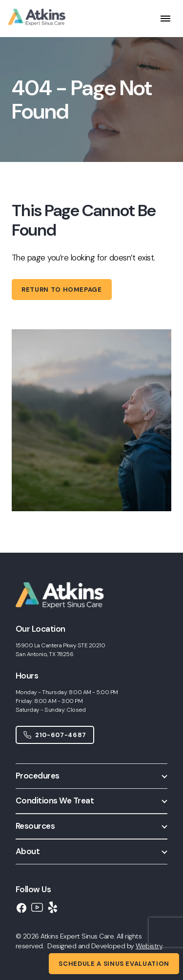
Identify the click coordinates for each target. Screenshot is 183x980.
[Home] (66, 617)
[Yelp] (53, 907)
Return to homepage (62, 290)
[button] (91, 776)
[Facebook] (21, 908)
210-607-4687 (55, 735)
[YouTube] (37, 907)
